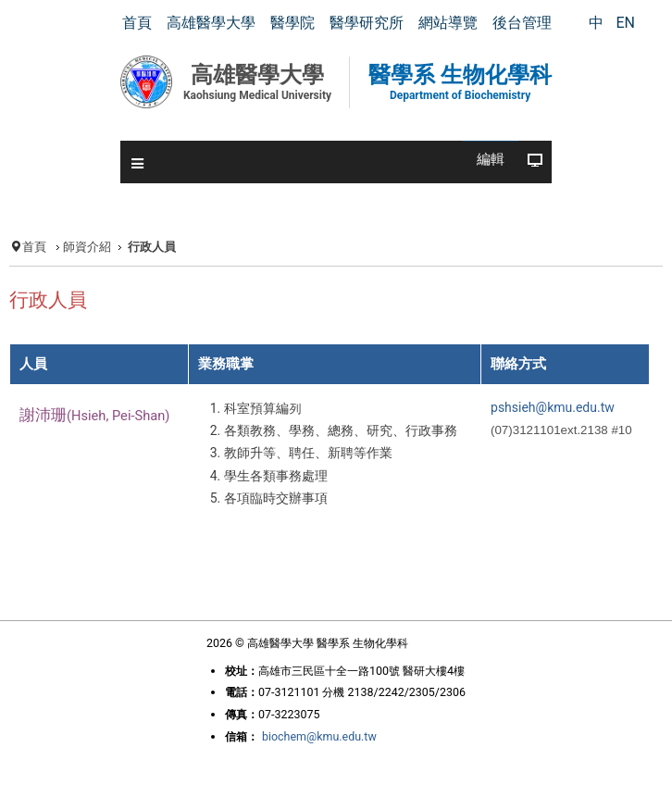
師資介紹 (87, 247)
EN (625, 23)
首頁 (34, 247)
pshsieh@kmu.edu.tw (553, 407)
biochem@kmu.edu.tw (319, 736)
